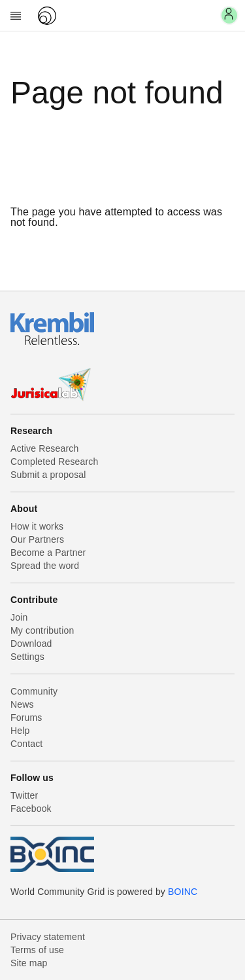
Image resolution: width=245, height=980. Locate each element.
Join (19, 617)
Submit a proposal (48, 475)
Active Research (44, 448)
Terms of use (37, 950)
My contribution (42, 630)
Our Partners (37, 539)
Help (20, 731)
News (22, 704)
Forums (26, 717)
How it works (37, 526)
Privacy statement (48, 937)
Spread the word (45, 566)
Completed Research (54, 462)
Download (31, 644)
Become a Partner (48, 553)
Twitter (24, 795)
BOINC (183, 892)
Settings (27, 657)
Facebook (31, 808)
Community (34, 691)
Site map (29, 963)
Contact (26, 744)
